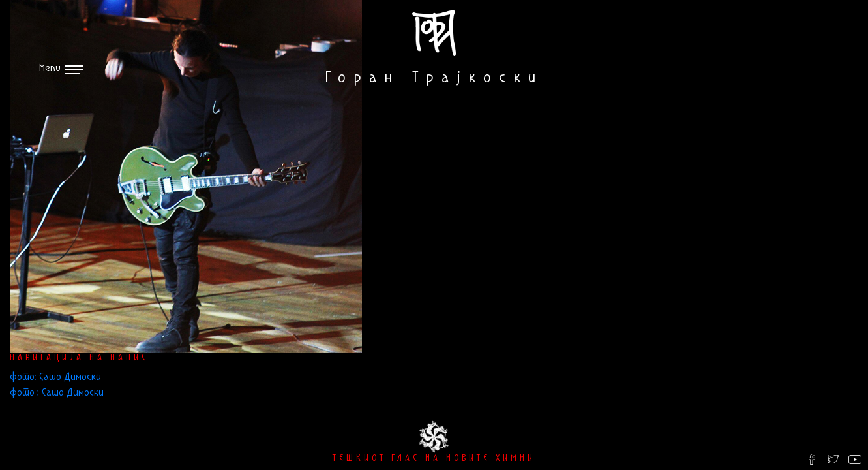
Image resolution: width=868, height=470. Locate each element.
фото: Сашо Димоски (55, 377)
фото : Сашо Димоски (57, 393)
